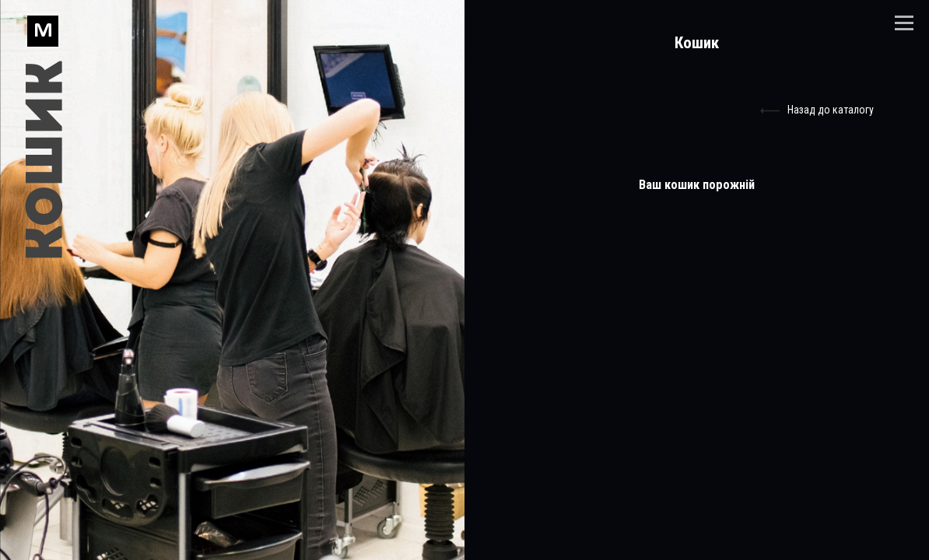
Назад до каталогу (817, 111)
